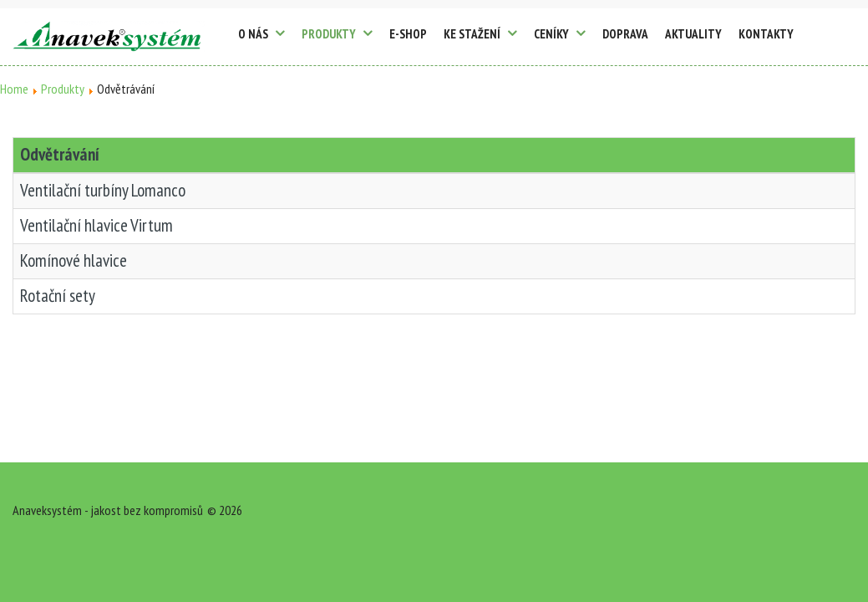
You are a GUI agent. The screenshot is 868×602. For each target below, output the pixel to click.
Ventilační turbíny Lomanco (103, 190)
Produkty (63, 89)
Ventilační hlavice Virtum (96, 225)
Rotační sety (58, 296)
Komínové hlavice (74, 260)
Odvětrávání (60, 154)
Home (14, 89)
